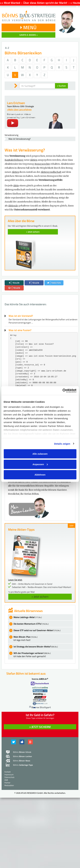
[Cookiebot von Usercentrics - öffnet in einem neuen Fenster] (62, 391)
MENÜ (28, 27)
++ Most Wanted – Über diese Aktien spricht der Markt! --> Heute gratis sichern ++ (40, 5)
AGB (6, 780)
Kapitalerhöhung (14, 160)
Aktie (16, 186)
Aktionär (13, 206)
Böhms (22, 752)
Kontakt (8, 772)
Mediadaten (9, 785)
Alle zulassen (40, 454)
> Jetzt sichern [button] (40, 597)
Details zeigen (62, 444)
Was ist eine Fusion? (20, 330)
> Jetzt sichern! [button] (40, 727)
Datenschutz (9, 777)
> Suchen (61, 86)
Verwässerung (11, 135)
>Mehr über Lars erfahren (19, 109)
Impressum (9, 775)
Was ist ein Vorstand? (21, 316)
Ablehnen (40, 475)
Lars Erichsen (16, 103)
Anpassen (40, 464)
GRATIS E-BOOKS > (29, 35)
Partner (7, 783)
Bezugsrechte (42, 164)
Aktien (34, 160)
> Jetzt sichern (33, 232)
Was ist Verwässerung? (19, 139)
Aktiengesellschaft (51, 172)
